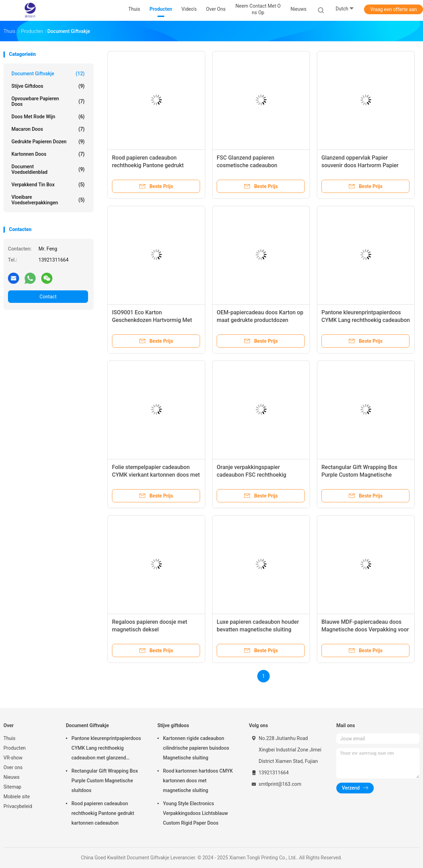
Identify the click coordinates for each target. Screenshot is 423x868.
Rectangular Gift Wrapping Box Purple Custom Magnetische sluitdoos (359, 475)
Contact (48, 297)
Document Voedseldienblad (48, 169)
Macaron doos (48, 129)
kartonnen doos (48, 154)
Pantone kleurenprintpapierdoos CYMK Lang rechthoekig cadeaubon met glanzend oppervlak (366, 320)
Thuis (9, 738)
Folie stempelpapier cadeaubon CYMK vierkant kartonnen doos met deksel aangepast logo (156, 475)
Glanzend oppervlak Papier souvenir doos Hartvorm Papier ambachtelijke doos (360, 165)
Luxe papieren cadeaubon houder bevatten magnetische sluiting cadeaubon (258, 629)
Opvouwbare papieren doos (48, 101)
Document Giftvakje (48, 74)
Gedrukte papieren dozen (48, 142)
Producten (15, 748)
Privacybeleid (18, 806)
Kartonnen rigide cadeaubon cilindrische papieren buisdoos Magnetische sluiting (196, 748)
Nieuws (11, 777)
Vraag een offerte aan (394, 9)
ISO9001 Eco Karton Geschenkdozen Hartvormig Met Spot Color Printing (152, 320)
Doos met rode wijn (48, 117)
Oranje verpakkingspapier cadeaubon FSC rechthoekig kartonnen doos (252, 475)
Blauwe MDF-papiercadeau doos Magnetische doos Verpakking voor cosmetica (365, 629)
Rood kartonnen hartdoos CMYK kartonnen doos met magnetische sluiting (198, 781)
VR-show (13, 758)
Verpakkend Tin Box (48, 185)
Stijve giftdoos (48, 86)
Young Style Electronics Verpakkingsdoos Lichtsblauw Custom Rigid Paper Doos (195, 813)
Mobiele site (17, 797)
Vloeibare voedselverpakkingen (48, 200)
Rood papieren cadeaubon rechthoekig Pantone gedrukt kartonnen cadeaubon (148, 165)
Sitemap (12, 787)
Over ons (13, 767)
